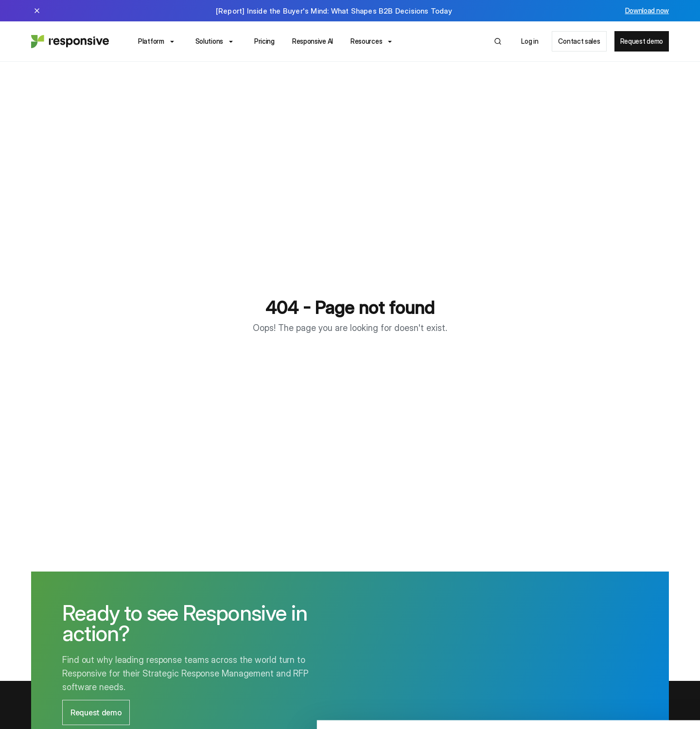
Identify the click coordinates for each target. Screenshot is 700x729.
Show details (150, 710)
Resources (373, 42)
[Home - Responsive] (70, 41)
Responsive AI (313, 41)
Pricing (264, 41)
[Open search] (498, 41)
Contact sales (579, 41)
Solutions (216, 42)
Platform (158, 42)
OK (619, 662)
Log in (530, 41)
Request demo (642, 41)
